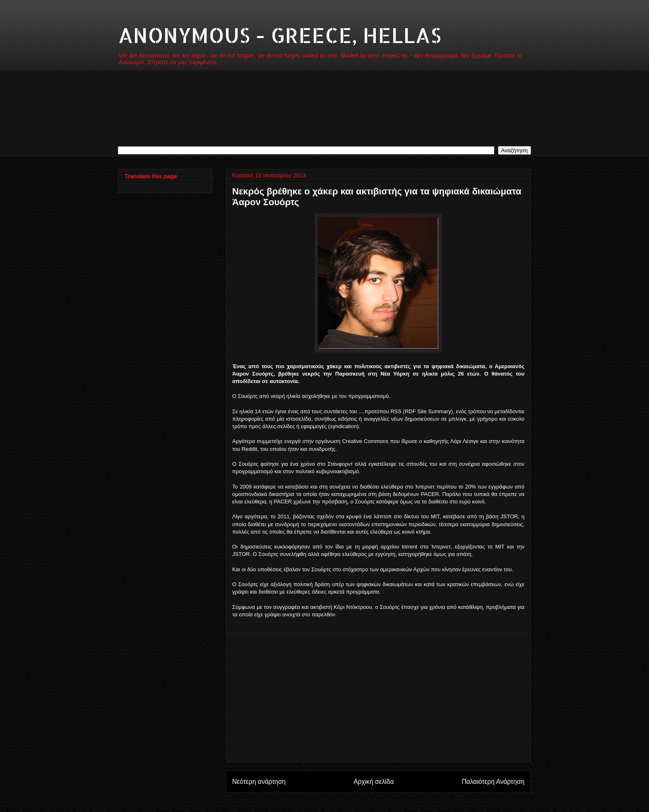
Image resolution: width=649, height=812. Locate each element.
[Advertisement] (378, 698)
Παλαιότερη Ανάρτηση (493, 782)
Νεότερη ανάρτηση (259, 782)
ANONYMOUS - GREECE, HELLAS (280, 35)
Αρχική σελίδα (374, 782)
